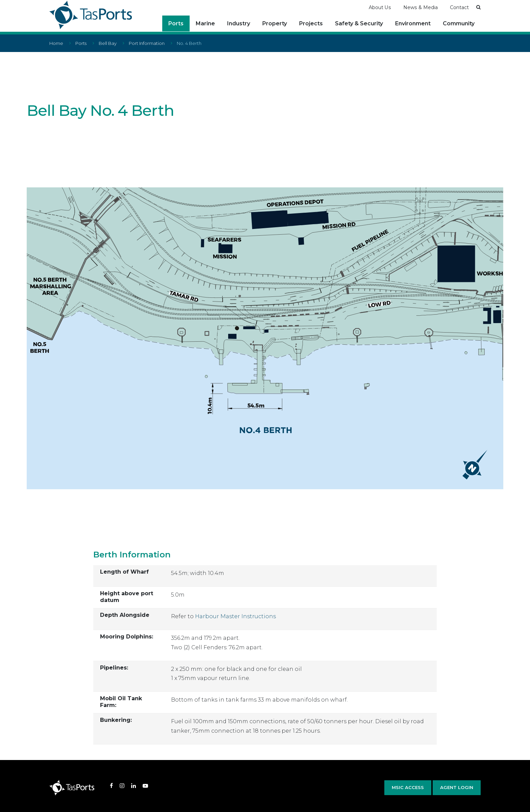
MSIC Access (408, 787)
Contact (459, 7)
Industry (239, 23)
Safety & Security (359, 23)
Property (275, 23)
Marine (205, 23)
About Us (380, 7)
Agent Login (457, 787)
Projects (311, 23)
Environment (413, 23)
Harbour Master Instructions (235, 616)
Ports (176, 23)
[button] (478, 7)
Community (459, 23)
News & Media (420, 7)
